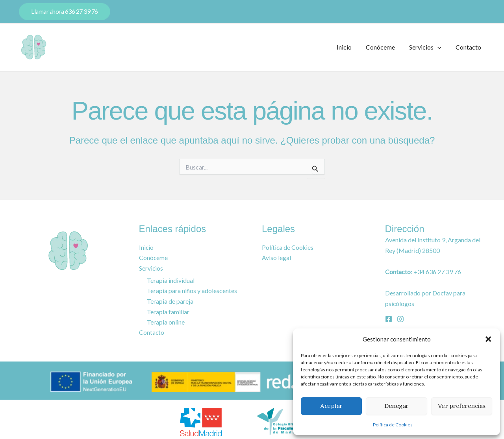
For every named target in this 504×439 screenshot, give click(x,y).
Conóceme (384, 47)
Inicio (350, 47)
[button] (488, 339)
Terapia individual (171, 280)
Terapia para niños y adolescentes (192, 291)
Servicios (428, 47)
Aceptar (331, 406)
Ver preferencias (462, 406)
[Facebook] (389, 319)
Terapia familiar (168, 312)
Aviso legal (276, 258)
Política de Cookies (393, 425)
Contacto (469, 47)
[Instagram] (400, 319)
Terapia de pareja (170, 301)
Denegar (397, 406)
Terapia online (166, 322)
